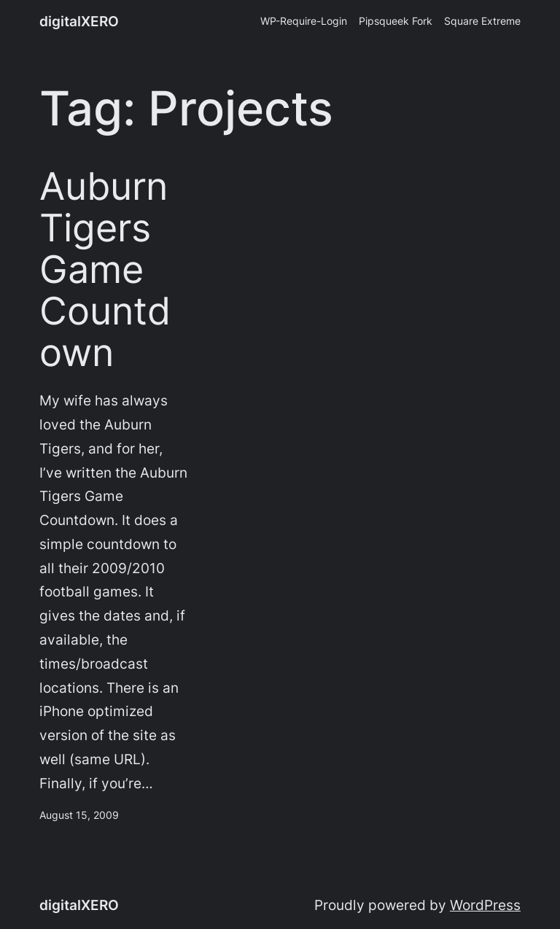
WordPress (485, 905)
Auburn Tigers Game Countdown (105, 270)
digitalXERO (79, 21)
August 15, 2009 (79, 815)
